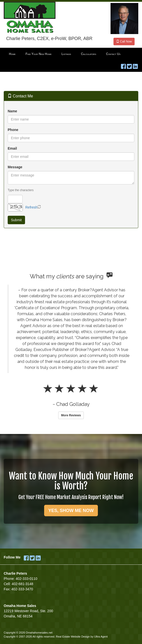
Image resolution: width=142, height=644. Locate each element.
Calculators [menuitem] (89, 54)
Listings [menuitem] (66, 54)
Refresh (31, 207)
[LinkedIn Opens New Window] (135, 65)
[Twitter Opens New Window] (129, 65)
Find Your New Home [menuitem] (39, 54)
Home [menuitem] (12, 54)
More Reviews (71, 415)
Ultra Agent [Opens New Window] (101, 637)
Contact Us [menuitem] (113, 54)
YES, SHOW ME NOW (71, 511)
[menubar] (71, 54)
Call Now (124, 42)
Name (12, 111)
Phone (13, 130)
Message (15, 167)
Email (12, 148)
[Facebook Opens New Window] (123, 65)
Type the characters (21, 190)
